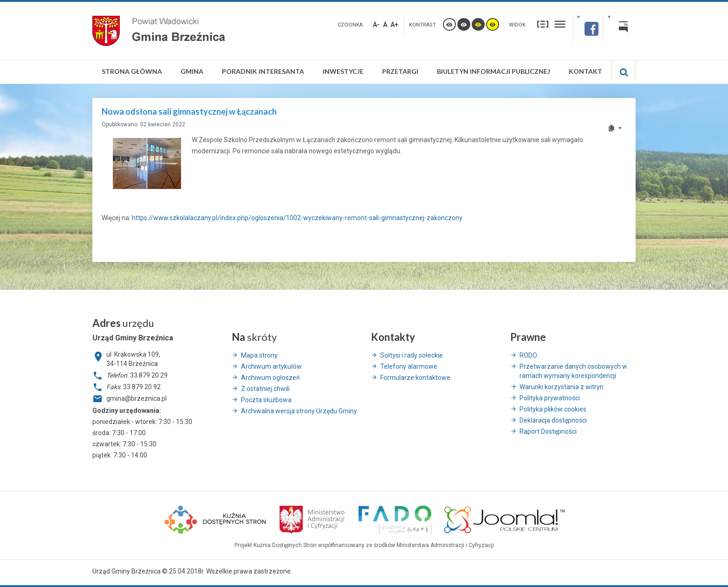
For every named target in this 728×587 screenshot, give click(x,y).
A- (376, 25)
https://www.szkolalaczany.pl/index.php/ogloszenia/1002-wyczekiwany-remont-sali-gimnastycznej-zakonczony (297, 218)
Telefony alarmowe (409, 366)
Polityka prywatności (550, 398)
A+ (394, 25)
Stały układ (543, 24)
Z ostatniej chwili (265, 389)
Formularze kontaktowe (415, 378)
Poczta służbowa (266, 400)
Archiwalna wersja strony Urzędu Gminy (299, 411)
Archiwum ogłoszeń (270, 378)
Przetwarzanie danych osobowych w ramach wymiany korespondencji (573, 371)
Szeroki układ (560, 24)
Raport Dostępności (548, 431)
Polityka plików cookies (553, 409)
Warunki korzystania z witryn (562, 387)
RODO (528, 355)
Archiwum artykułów (271, 366)
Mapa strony (259, 355)
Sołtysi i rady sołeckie (412, 355)
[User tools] (614, 128)
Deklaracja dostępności (553, 420)
